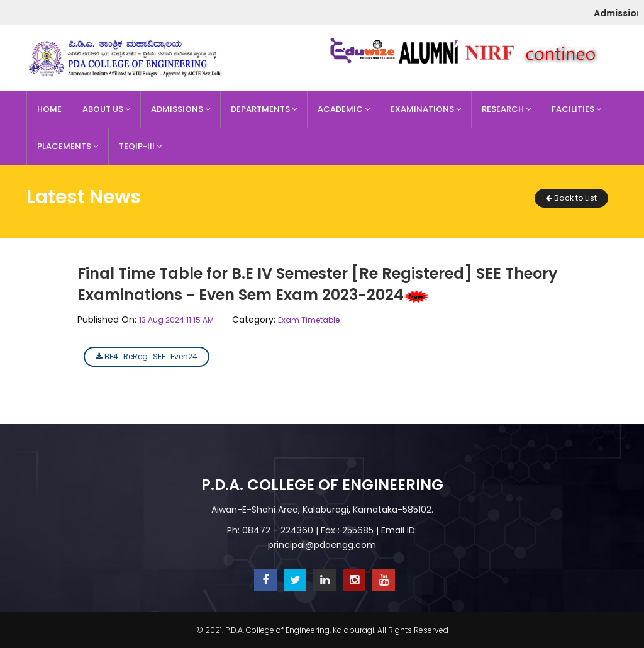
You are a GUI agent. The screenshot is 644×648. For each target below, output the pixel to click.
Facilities (576, 109)
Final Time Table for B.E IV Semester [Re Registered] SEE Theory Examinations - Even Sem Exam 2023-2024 (318, 284)
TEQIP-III (140, 146)
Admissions (180, 109)
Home (49, 109)
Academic (344, 109)
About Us (106, 109)
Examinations (426, 109)
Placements (68, 146)
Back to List (571, 198)
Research (506, 109)
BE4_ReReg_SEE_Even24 (147, 356)
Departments (264, 109)
